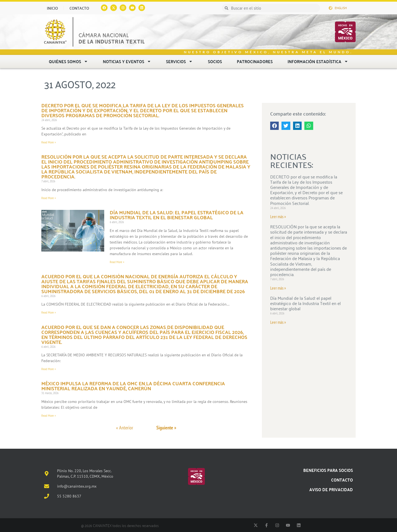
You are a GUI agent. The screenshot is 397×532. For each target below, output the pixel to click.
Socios (215, 61)
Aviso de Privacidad (331, 489)
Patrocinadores (255, 61)
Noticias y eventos (127, 61)
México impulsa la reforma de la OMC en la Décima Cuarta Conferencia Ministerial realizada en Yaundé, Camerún (133, 386)
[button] (275, 126)
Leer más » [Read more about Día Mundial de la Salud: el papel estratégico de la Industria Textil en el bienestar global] (278, 322)
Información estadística (318, 61)
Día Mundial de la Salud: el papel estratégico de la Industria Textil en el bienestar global (177, 215)
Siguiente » (166, 428)
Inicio (52, 8)
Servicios (179, 61)
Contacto (79, 8)
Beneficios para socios (328, 470)
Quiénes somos (68, 61)
